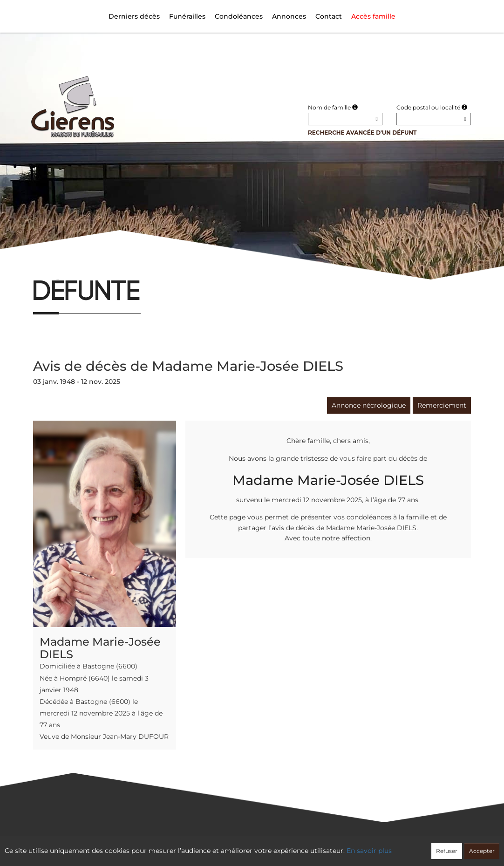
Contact (329, 16)
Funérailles (187, 16)
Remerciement (442, 405)
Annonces (289, 16)
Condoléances (239, 16)
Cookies (290, 846)
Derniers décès (134, 16)
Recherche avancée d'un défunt (362, 133)
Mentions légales (336, 846)
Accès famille (373, 16)
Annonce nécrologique (369, 405)
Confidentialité (247, 846)
